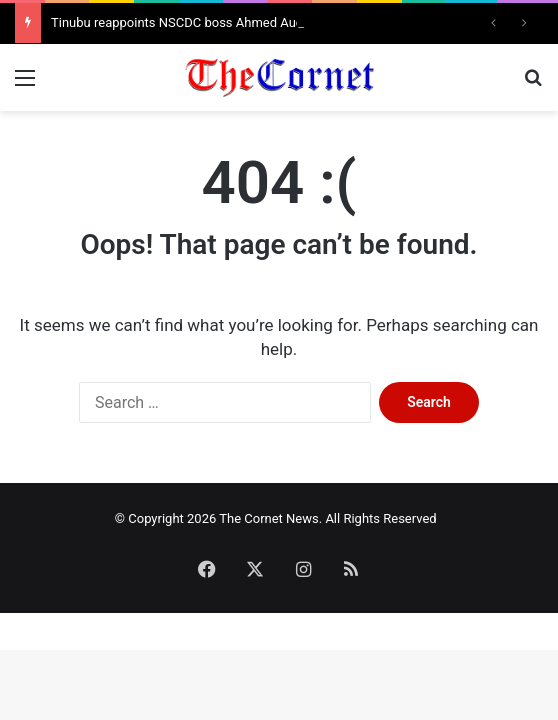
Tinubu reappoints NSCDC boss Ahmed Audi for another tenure (234, 22)
